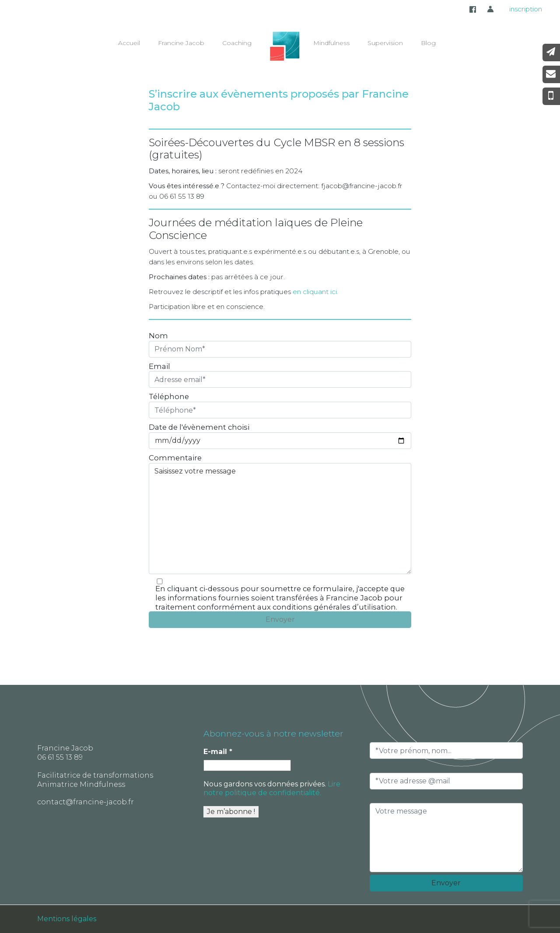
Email (159, 366)
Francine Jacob (181, 43)
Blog (428, 43)
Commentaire (175, 458)
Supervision (385, 43)
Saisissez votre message (280, 519)
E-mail (218, 752)
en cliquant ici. (315, 292)
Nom (158, 336)
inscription (526, 9)
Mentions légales (67, 919)
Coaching (237, 43)
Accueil (129, 43)
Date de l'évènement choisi (199, 427)
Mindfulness (331, 43)
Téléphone (169, 396)
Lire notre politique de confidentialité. (272, 788)
